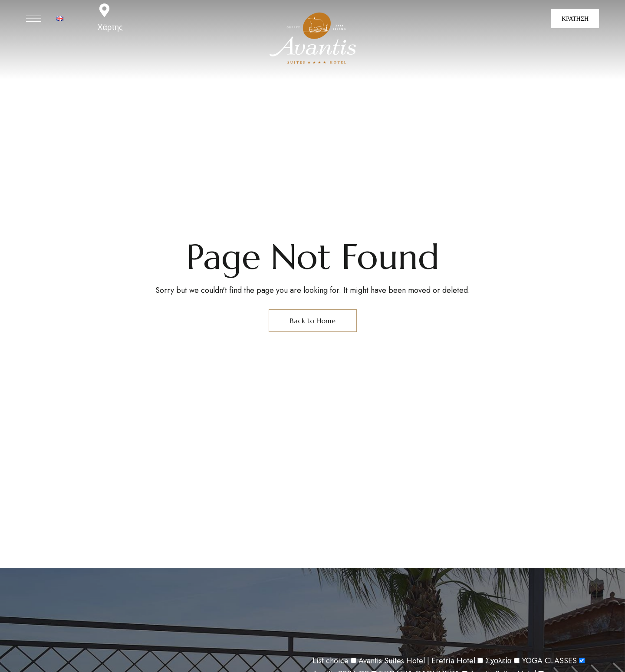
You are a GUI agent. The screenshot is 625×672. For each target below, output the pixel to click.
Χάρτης (110, 27)
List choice (331, 661)
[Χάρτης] (104, 10)
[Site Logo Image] (313, 39)
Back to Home (313, 321)
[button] (575, 19)
